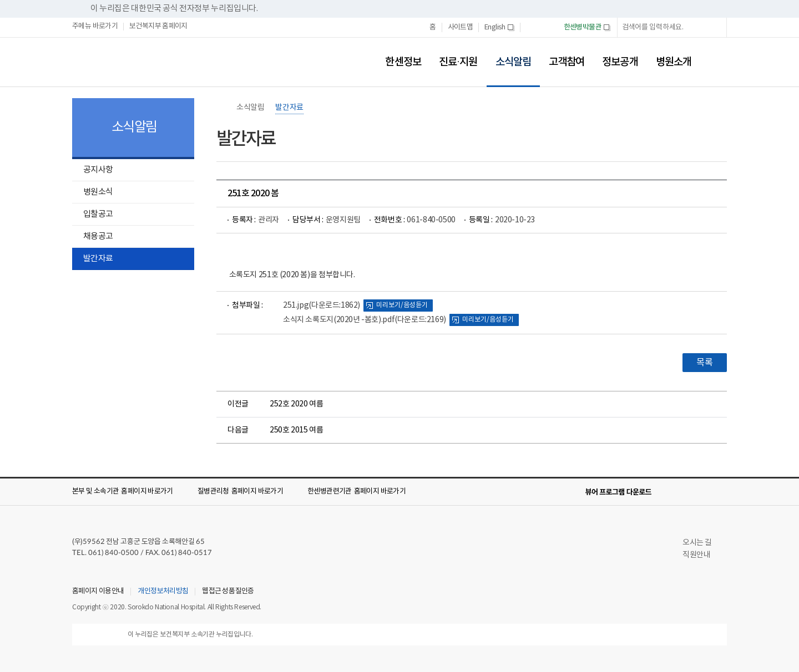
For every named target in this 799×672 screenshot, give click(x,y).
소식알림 (509, 55)
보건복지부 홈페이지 (158, 27)
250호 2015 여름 (296, 430)
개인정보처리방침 (163, 592)
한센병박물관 (587, 28)
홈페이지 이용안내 (98, 592)
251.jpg (322, 306)
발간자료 (98, 259)
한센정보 (403, 62)
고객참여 (567, 62)
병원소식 (98, 192)
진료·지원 (458, 62)
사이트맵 (461, 27)
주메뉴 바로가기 (95, 27)
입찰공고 (98, 214)
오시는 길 (702, 543)
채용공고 (98, 236)
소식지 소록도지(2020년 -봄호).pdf (365, 320)
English (499, 28)
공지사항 (98, 170)
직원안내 (701, 555)
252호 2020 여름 (296, 404)
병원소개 (674, 62)
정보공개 (620, 62)
